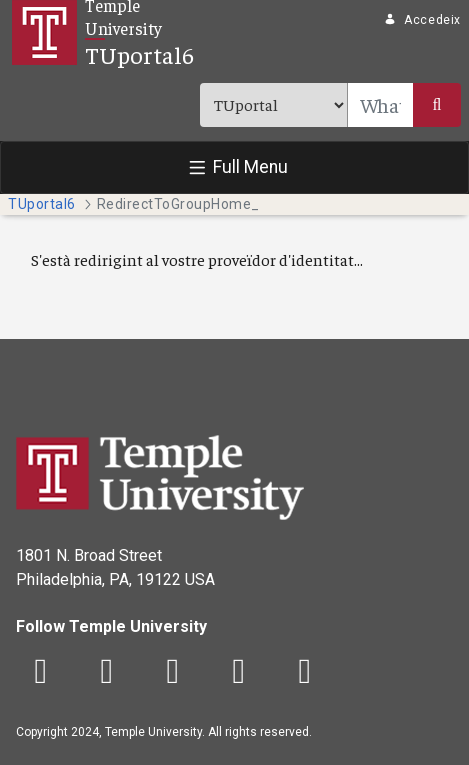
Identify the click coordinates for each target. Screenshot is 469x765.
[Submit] (437, 105)
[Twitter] (107, 672)
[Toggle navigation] (234, 167)
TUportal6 (139, 54)
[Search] (380, 105)
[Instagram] (173, 672)
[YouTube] (239, 672)
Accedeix (422, 20)
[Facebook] (41, 672)
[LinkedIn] (305, 672)
